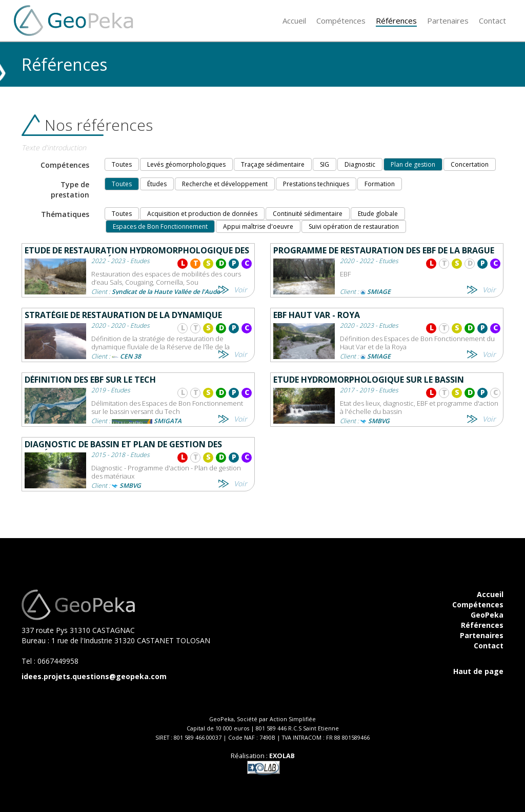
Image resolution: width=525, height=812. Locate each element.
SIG (325, 164)
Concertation (470, 164)
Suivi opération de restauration (354, 226)
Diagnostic (360, 164)
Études (157, 184)
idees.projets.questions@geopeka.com (94, 676)
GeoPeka (487, 615)
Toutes (122, 164)
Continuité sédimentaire (308, 214)
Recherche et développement (225, 184)
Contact (489, 646)
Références (482, 625)
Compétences (478, 605)
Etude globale (378, 214)
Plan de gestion (413, 164)
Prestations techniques (316, 184)
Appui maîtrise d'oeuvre (258, 226)
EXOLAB (282, 756)
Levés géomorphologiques (186, 164)
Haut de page (478, 671)
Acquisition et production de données (202, 214)
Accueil (490, 594)
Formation (380, 184)
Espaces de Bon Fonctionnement (160, 226)
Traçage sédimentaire (273, 164)
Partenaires (482, 635)
